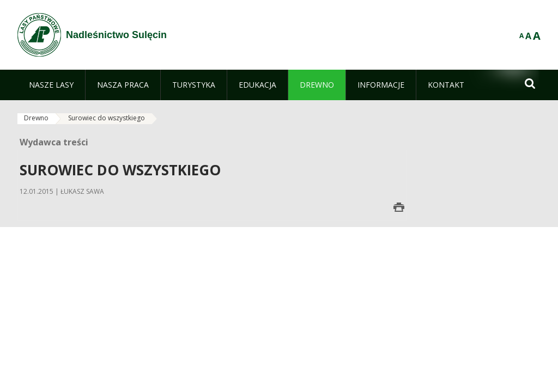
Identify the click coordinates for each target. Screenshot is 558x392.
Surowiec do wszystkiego (107, 118)
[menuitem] (51, 85)
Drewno (36, 118)
